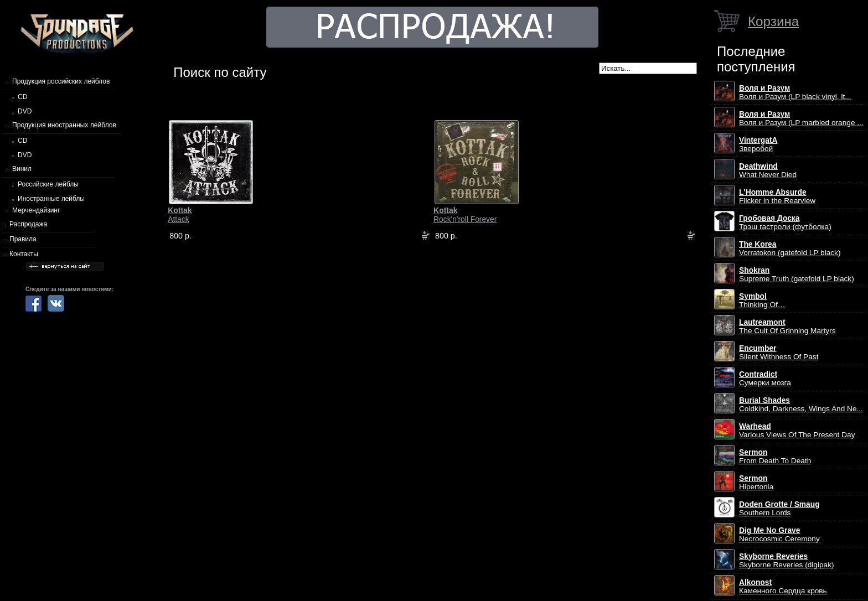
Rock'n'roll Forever (465, 215)
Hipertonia (756, 483)
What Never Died (768, 170)
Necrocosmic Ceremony (779, 535)
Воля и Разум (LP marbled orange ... (801, 118)
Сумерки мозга (765, 379)
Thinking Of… (762, 300)
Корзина (773, 21)
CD (22, 97)
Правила (23, 239)
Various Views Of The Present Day (797, 431)
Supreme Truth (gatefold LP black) (797, 274)
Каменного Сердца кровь (783, 587)
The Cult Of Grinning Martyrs (787, 327)
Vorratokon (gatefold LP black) (790, 248)
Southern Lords (779, 509)
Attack (180, 215)
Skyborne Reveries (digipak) (787, 561)
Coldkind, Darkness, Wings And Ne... (801, 405)
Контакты (24, 254)
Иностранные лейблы (51, 199)
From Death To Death (775, 457)
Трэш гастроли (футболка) (785, 222)
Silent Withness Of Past (779, 353)
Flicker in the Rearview (777, 196)
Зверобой (758, 144)
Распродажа (28, 224)
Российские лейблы (48, 184)
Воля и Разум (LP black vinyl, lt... (795, 92)
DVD (25, 111)
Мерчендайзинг (36, 210)
